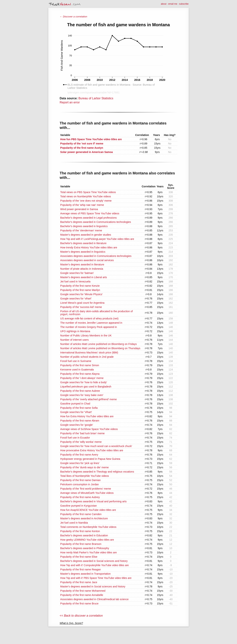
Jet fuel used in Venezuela (75, 281)
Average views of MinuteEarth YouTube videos (87, 493)
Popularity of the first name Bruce (79, 603)
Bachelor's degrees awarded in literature (83, 243)
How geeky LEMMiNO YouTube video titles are (87, 540)
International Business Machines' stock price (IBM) (89, 353)
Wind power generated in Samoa (79, 209)
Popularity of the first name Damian (81, 480)
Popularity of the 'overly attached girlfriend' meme (89, 399)
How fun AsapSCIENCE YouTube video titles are (88, 510)
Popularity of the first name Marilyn (80, 290)
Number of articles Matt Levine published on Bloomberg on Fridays (99, 344)
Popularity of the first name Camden (81, 514)
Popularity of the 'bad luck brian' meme (82, 433)
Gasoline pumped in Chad (75, 404)
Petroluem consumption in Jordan (80, 484)
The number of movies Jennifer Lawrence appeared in (91, 323)
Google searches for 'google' (77, 425)
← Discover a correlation (73, 17)
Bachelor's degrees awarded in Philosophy (85, 548)
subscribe (184, 4)
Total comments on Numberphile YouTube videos (88, 527)
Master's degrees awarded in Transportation (86, 574)
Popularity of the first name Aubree (80, 391)
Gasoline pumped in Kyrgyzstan (79, 506)
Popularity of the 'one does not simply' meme (86, 201)
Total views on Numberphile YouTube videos (86, 196)
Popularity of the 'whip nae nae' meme (82, 205)
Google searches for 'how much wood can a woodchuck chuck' (96, 446)
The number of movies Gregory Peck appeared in (89, 327)
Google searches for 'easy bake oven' (82, 395)
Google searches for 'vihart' (76, 299)
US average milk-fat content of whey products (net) (89, 318)
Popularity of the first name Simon (80, 365)
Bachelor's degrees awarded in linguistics (84, 226)
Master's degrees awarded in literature (82, 264)
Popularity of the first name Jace (79, 582)
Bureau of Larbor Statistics (96, 98)
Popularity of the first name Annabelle (82, 595)
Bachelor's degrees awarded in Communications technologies (96, 222)
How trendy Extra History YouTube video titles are (89, 247)
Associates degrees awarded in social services (87, 260)
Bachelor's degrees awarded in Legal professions (88, 218)
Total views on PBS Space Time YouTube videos (88, 192)
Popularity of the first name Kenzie (80, 286)
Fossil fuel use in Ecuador (75, 438)
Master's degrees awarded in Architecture (84, 518)
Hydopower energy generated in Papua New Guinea (90, 459)
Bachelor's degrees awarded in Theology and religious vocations (97, 472)
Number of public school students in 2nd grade (87, 357)
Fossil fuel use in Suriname (76, 361)
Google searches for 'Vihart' (76, 412)
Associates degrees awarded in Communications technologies (96, 256)
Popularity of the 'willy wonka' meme (81, 442)
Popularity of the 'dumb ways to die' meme (84, 467)
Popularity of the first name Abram (80, 421)
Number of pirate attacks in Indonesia (82, 269)
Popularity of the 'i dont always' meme (82, 378)
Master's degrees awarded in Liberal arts (84, 277)
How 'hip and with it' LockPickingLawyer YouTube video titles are (97, 239)
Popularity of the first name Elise (79, 557)
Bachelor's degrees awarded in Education (84, 535)
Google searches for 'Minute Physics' (81, 294)
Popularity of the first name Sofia (79, 408)
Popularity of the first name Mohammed (83, 591)
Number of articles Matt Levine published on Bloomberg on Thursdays (100, 348)
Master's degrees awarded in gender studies (86, 235)
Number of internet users (75, 340)
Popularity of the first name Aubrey (80, 497)
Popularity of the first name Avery (79, 455)
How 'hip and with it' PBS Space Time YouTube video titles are (96, 578)
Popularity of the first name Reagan (81, 569)
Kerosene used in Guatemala (77, 370)
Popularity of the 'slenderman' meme (81, 230)
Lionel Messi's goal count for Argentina (82, 303)
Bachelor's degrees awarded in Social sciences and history (94, 561)
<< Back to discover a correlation (81, 616)
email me (173, 4)
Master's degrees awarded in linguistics (83, 252)
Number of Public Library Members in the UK (86, 336)
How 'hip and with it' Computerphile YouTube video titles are (95, 565)
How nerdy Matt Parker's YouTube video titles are (89, 552)
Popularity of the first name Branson (81, 544)
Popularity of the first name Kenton (80, 531)
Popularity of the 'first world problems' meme (86, 489)
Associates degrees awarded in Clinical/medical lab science (94, 599)
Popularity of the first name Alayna (80, 374)
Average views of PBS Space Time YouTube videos (90, 213)
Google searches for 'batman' (77, 273)
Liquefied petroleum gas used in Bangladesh (86, 387)
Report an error (70, 102)
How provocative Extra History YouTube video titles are (92, 450)
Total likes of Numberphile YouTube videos (85, 476)
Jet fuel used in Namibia (74, 523)
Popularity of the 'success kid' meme (81, 307)
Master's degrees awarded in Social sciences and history (93, 586)
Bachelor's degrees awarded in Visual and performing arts (93, 501)
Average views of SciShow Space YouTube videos (89, 429)
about (164, 4)
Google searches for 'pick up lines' (80, 463)
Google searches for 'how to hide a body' (84, 382)
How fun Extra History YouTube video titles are (87, 416)
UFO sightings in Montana (75, 331)
